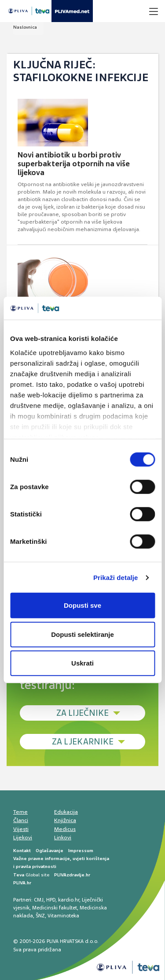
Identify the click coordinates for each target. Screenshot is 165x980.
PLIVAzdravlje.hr (72, 875)
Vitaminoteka (63, 916)
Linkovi (63, 838)
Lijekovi (23, 838)
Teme (20, 812)
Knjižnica (65, 820)
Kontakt (22, 851)
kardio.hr (69, 900)
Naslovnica (25, 27)
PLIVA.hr (22, 883)
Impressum (81, 851)
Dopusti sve (82, 605)
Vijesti (21, 829)
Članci (21, 820)
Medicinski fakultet (55, 908)
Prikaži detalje (116, 578)
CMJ (39, 900)
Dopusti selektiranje (82, 634)
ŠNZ (40, 916)
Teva (19, 875)
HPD (51, 900)
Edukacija (66, 812)
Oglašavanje (49, 851)
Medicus (65, 829)
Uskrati (82, 663)
